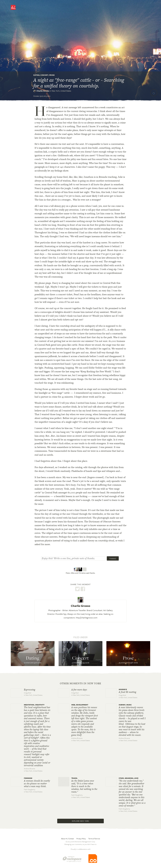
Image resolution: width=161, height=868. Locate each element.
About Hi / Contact (68, 839)
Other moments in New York (80, 683)
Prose (52, 75)
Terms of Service (94, 839)
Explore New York (80, 821)
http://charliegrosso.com (87, 618)
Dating (36, 75)
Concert (44, 75)
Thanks (113, 559)
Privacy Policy (81, 839)
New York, (61, 91)
